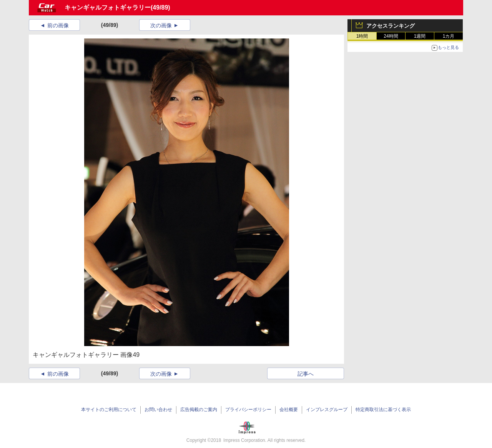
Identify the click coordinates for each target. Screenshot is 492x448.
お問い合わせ (158, 410)
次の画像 (161, 25)
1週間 (420, 36)
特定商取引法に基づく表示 (383, 410)
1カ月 (449, 36)
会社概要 (289, 410)
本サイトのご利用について (109, 410)
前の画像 (58, 25)
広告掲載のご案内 (199, 410)
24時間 (391, 36)
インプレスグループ (327, 410)
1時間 (362, 36)
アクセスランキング (391, 26)
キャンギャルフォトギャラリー (108, 7)
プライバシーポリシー (248, 410)
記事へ (306, 374)
